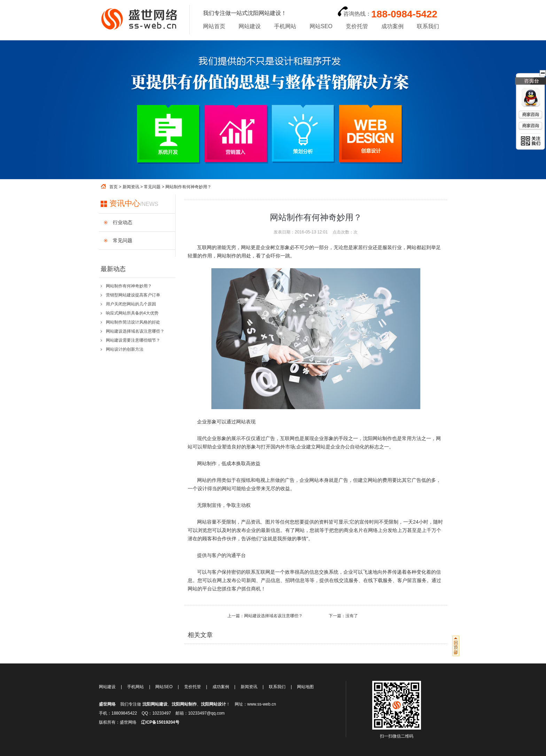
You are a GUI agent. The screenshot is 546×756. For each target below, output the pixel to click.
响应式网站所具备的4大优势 (132, 313)
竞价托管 (357, 26)
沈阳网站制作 (184, 704)
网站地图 (305, 687)
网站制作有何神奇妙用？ (129, 286)
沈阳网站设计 (213, 704)
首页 (114, 187)
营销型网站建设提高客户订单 (133, 295)
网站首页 (214, 26)
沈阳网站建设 (155, 704)
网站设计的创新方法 (125, 349)
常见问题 (152, 187)
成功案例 (392, 26)
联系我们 (428, 26)
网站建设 (250, 26)
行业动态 (123, 222)
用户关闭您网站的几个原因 (131, 304)
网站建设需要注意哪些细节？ (133, 340)
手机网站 (285, 26)
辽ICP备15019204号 (160, 722)
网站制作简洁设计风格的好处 (133, 322)
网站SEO (321, 26)
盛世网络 (107, 704)
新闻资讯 (131, 187)
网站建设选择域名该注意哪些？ (135, 331)
